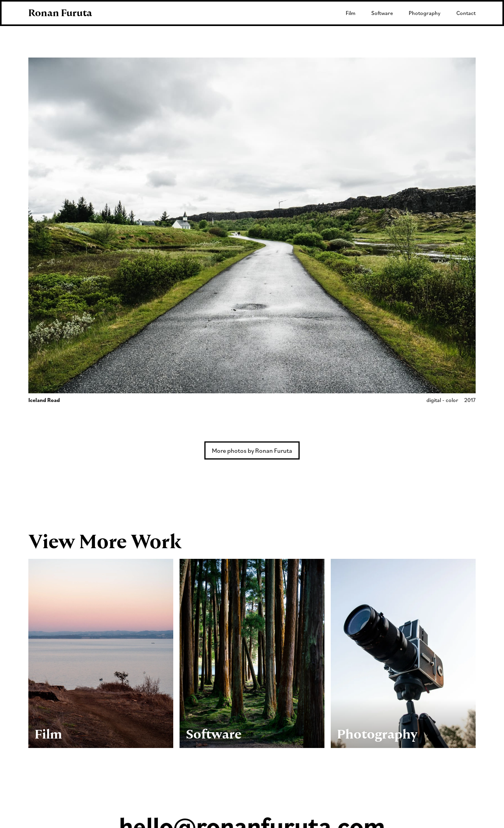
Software (382, 13)
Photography (425, 13)
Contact (466, 13)
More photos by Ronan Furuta (252, 450)
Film (351, 13)
